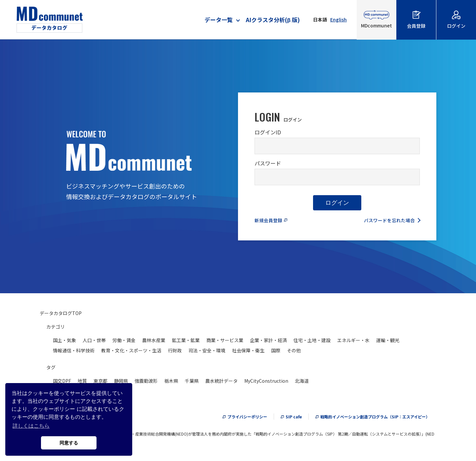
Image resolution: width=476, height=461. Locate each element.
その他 (294, 352)
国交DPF (62, 382)
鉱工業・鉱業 (186, 342)
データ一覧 (219, 20)
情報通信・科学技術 (74, 352)
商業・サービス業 (225, 342)
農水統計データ (221, 382)
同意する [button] (69, 443)
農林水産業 (154, 342)
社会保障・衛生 (248, 352)
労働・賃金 (124, 342)
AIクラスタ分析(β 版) (273, 20)
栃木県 (171, 382)
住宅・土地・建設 (312, 342)
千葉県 (192, 382)
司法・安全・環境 (207, 352)
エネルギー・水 (353, 342)
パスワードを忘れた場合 (386, 222)
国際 (276, 352)
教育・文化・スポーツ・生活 (131, 352)
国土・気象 (64, 342)
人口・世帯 (94, 342)
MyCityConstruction (266, 382)
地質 (82, 382)
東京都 (100, 382)
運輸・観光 (388, 342)
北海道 (302, 382)
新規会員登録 (270, 222)
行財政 (175, 352)
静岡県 (121, 382)
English (338, 19)
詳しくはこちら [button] (31, 426)
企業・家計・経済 (268, 342)
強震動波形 (146, 382)
